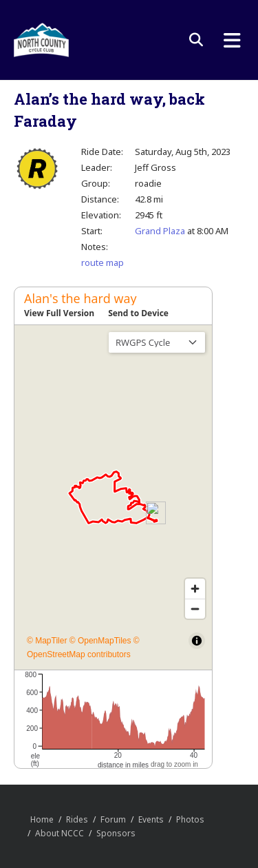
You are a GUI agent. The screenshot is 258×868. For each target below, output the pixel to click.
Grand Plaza (160, 231)
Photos (190, 819)
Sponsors (116, 833)
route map (103, 262)
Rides (77, 819)
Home (42, 819)
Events (151, 819)
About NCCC (60, 833)
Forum (113, 819)
